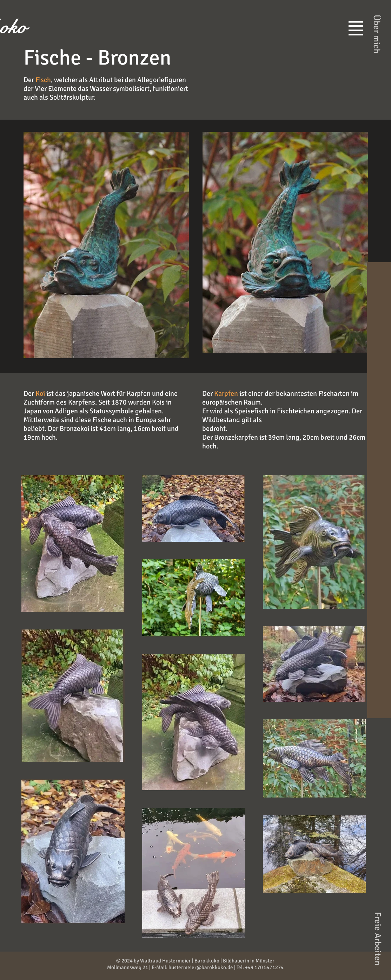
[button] (356, 28)
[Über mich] (377, 34)
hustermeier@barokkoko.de (201, 967)
